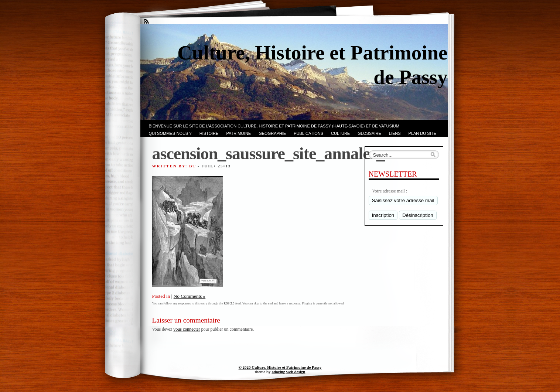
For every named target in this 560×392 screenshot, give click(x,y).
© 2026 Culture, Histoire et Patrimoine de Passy (280, 367)
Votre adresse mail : (390, 191)
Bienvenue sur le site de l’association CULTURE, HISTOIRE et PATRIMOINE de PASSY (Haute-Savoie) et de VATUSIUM (274, 126)
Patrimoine (238, 133)
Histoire (209, 133)
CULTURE (340, 133)
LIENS (395, 133)
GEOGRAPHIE (272, 133)
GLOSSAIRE (369, 133)
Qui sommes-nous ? (170, 133)
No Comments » (189, 296)
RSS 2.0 (229, 303)
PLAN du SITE (422, 133)
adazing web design (288, 372)
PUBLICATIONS (308, 133)
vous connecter (187, 329)
